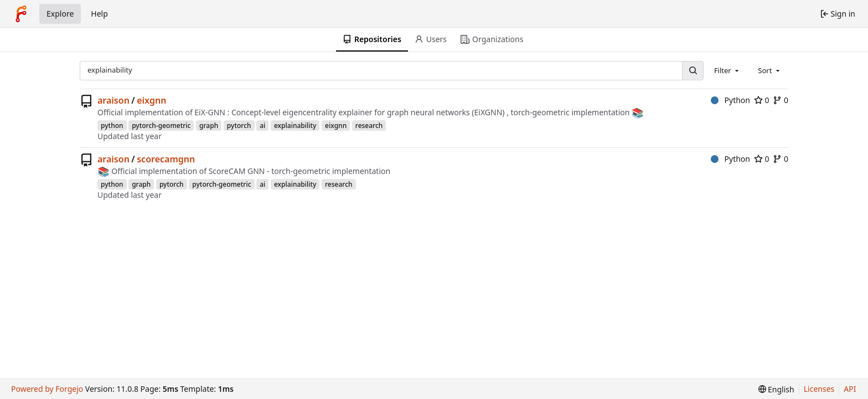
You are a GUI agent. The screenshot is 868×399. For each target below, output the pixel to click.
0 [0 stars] (762, 100)
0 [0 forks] (781, 100)
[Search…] (693, 71)
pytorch (239, 126)
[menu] (776, 389)
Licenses (819, 389)
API (850, 389)
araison (113, 100)
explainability (295, 126)
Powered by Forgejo (47, 389)
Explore (60, 14)
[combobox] (727, 70)
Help (99, 14)
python (112, 126)
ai (262, 126)
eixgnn (151, 100)
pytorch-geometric (161, 126)
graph (209, 126)
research (369, 126)
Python (730, 100)
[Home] (21, 14)
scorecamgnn (166, 159)
